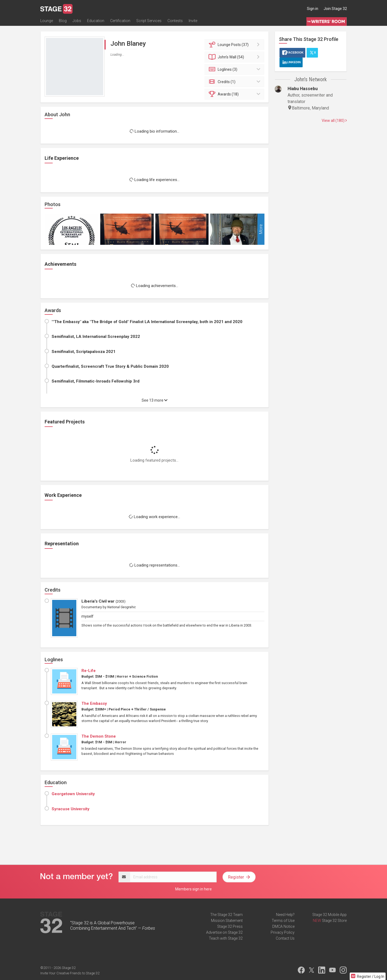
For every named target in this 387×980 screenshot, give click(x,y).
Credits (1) (235, 82)
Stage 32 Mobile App (329, 915)
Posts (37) (235, 45)
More (261, 229)
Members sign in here (193, 889)
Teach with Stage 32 (226, 938)
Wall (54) (235, 57)
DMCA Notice (283, 926)
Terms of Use (283, 921)
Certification (120, 21)
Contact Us (285, 938)
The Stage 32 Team (226, 915)
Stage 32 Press (230, 926)
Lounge (47, 21)
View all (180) (334, 121)
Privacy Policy (283, 932)
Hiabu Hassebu (303, 89)
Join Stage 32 (335, 9)
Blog (63, 21)
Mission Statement (227, 921)
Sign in (313, 9)
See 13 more (155, 400)
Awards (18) (235, 94)
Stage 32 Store (334, 921)
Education (96, 21)
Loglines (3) (235, 69)
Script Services (149, 21)
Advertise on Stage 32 (224, 932)
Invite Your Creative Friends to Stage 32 (70, 973)
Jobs (77, 21)
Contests (175, 21)
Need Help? (285, 915)
